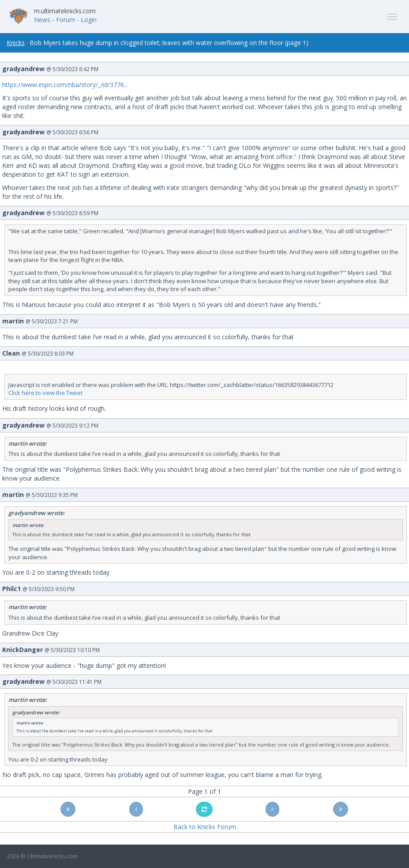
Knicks (16, 43)
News (42, 20)
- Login (87, 20)
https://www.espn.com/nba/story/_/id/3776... (65, 85)
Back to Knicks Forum (205, 827)
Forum (66, 20)
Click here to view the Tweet (45, 393)
